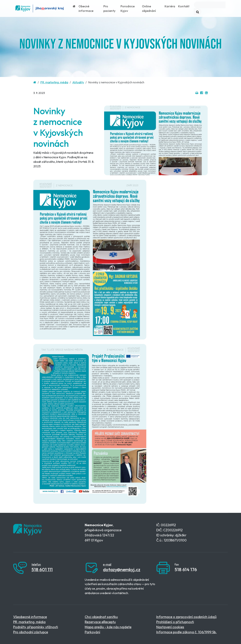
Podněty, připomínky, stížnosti (36, 627)
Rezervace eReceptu (100, 622)
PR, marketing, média (54, 82)
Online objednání (149, 8)
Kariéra (170, 6)
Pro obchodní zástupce (31, 632)
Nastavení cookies (170, 627)
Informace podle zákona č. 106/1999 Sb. (186, 632)
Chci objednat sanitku (101, 617)
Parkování (92, 632)
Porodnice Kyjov (128, 8)
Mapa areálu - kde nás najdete (108, 627)
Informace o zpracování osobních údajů (186, 617)
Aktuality (78, 82)
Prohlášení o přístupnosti (175, 622)
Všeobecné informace (30, 617)
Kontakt (184, 6)
